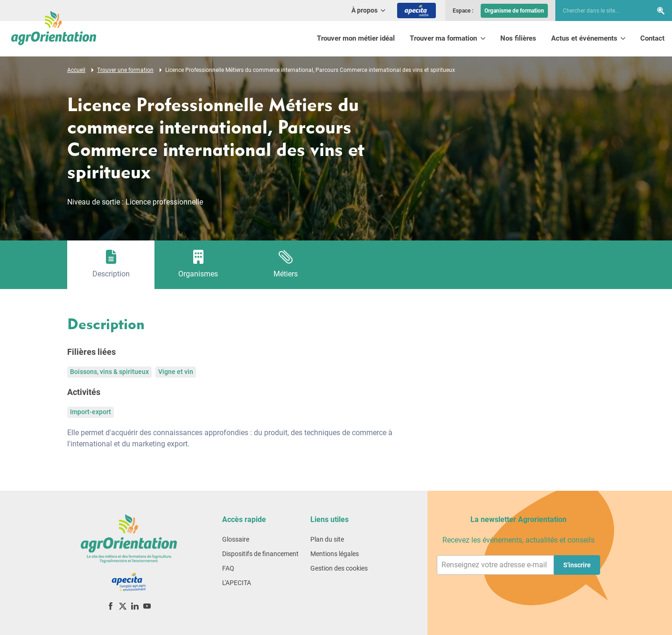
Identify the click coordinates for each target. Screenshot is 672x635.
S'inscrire (577, 565)
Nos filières (518, 38)
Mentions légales (335, 554)
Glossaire (236, 539)
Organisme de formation (514, 11)
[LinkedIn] (135, 606)
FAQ (228, 568)
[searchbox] (599, 11)
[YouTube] (147, 606)
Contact (652, 38)
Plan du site (327, 539)
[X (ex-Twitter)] (123, 606)
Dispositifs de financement (260, 554)
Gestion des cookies (339, 568)
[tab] (111, 265)
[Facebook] (111, 606)
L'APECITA (237, 583)
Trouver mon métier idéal (356, 38)
